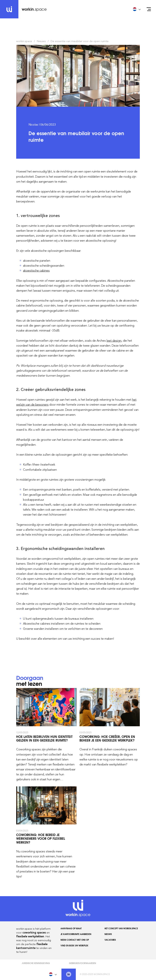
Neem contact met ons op (75, 940)
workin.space (24, 41)
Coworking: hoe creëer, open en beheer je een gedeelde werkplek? (110, 735)
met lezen (30, 681)
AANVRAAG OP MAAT (71, 928)
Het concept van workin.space (121, 928)
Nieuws (41, 41)
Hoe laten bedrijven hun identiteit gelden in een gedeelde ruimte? (46, 735)
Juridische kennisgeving (36, 963)
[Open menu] (149, 9)
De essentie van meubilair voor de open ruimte (80, 41)
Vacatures (110, 940)
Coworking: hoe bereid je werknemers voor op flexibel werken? (46, 833)
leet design (114, 341)
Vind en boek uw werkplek (74, 945)
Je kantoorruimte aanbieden (76, 934)
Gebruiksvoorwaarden (83, 963)
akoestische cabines (36, 270)
